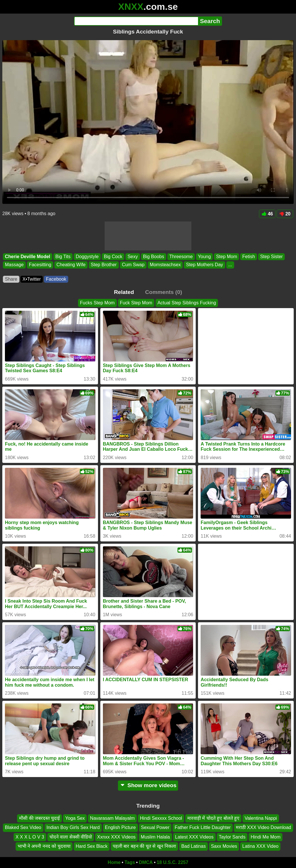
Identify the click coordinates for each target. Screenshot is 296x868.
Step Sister (271, 257)
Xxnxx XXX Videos (116, 837)
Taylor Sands (232, 837)
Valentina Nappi (261, 818)
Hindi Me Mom (266, 837)
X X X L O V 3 (30, 837)
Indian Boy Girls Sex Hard (73, 827)
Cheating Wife (71, 265)
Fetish (249, 257)
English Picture (120, 827)
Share (11, 279)
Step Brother (104, 265)
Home (114, 862)
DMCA (146, 862)
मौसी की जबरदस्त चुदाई (39, 818)
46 (267, 214)
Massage (14, 265)
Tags (130, 862)
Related (124, 292)
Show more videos (148, 785)
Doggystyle (87, 257)
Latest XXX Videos (194, 837)
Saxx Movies (224, 846)
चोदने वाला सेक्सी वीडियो (71, 837)
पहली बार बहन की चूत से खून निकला (144, 846)
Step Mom (226, 257)
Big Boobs (154, 257)
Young (205, 257)
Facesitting (40, 265)
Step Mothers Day (204, 265)
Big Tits (63, 257)
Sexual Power (155, 827)
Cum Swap (133, 265)
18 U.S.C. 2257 (172, 862)
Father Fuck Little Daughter (203, 827)
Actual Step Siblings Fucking (187, 303)
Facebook (56, 279)
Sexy (133, 257)
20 (285, 214)
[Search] (136, 21)
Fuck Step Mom (136, 303)
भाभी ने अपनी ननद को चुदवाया (44, 846)
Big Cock (113, 257)
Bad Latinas (194, 846)
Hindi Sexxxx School (161, 818)
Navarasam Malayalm (112, 818)
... (230, 265)
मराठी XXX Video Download (263, 827)
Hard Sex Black (92, 846)
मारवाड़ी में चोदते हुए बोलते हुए (213, 818)
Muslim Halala (155, 837)
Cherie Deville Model (28, 257)
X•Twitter (32, 279)
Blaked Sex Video (23, 827)
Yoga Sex (75, 818)
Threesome (181, 257)
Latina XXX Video (260, 846)
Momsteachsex (165, 265)
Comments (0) (164, 292)
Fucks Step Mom (97, 303)
